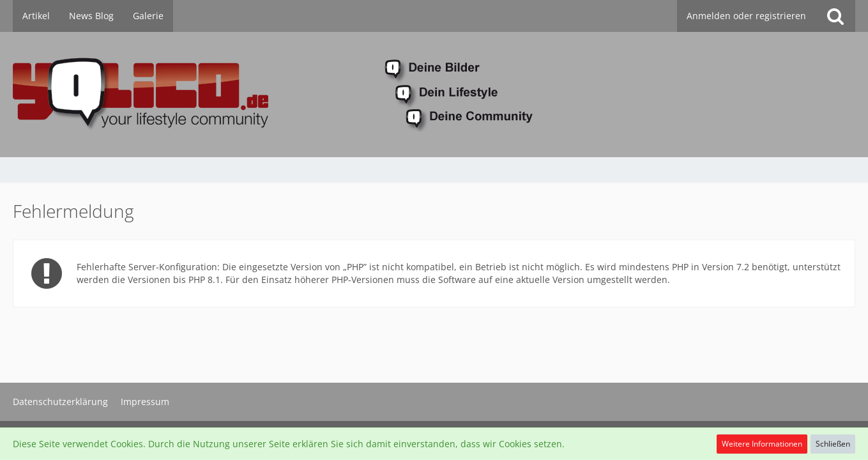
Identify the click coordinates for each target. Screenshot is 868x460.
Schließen (833, 444)
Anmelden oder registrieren (746, 16)
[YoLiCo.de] (434, 95)
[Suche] (835, 16)
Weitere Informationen (762, 444)
